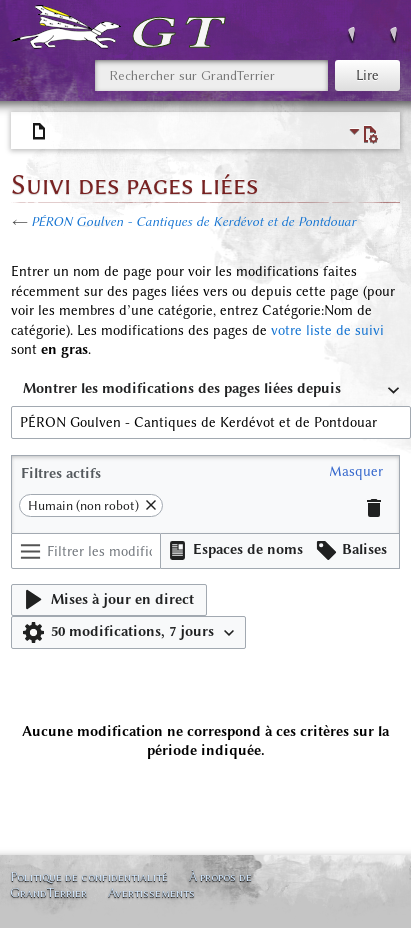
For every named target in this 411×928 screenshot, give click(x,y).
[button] (356, 472)
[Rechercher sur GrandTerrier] (211, 75)
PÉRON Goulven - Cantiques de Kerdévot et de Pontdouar (193, 221)
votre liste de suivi (327, 330)
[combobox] (211, 390)
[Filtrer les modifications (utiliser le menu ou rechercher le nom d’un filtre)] (86, 551)
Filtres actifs (61, 474)
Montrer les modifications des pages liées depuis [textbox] (182, 388)
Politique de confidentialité (89, 876)
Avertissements (151, 892)
